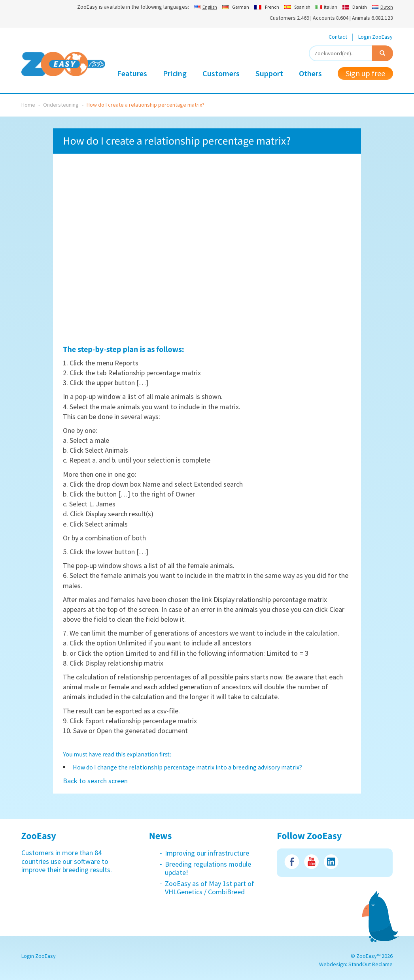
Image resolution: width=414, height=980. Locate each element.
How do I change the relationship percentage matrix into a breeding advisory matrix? (187, 767)
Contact (338, 37)
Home (28, 105)
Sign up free (365, 73)
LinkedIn (331, 862)
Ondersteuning (61, 105)
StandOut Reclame (371, 964)
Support (269, 73)
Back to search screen (95, 781)
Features (132, 73)
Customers (221, 73)
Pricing (175, 73)
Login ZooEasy (375, 37)
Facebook (292, 862)
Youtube (311, 862)
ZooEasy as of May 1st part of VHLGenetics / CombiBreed (210, 888)
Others (310, 73)
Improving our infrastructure (207, 853)
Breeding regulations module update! (208, 868)
